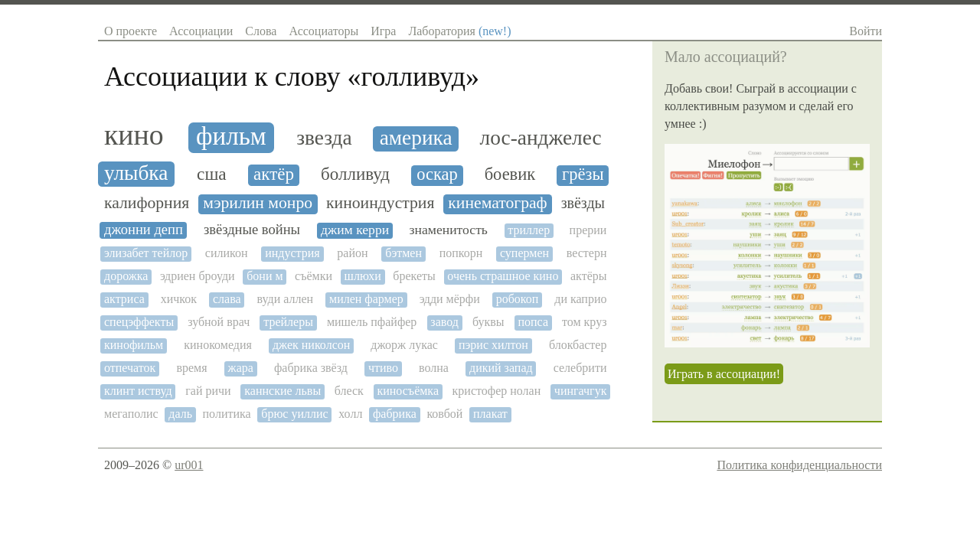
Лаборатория (459, 31)
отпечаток (130, 368)
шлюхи (363, 276)
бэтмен (403, 253)
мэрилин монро (258, 203)
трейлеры (288, 322)
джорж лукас (404, 345)
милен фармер (366, 299)
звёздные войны (252, 230)
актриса (124, 299)
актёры (589, 276)
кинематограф (497, 203)
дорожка (126, 276)
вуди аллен (286, 299)
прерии (588, 230)
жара (241, 368)
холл (350, 414)
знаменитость (449, 230)
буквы (488, 322)
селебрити (580, 368)
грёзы (583, 174)
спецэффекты (139, 322)
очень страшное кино (503, 276)
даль (180, 414)
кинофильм (134, 345)
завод (444, 322)
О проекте (131, 31)
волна (434, 368)
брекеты (414, 276)
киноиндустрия (380, 203)
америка (416, 138)
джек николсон (311, 345)
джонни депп (144, 230)
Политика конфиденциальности (799, 465)
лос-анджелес (541, 138)
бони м (265, 276)
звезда (324, 138)
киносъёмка (408, 391)
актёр (274, 174)
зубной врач (219, 322)
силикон (227, 253)
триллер (529, 230)
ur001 (189, 465)
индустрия (292, 253)
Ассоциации (201, 31)
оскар (437, 174)
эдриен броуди (198, 276)
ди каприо (580, 299)
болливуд (355, 174)
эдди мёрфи (450, 299)
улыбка (136, 173)
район (352, 253)
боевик (510, 174)
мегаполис (131, 414)
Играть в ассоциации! (724, 374)
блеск (349, 391)
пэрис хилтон (493, 345)
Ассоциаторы (323, 31)
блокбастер (578, 345)
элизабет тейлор (146, 253)
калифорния (147, 203)
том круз (584, 322)
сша (212, 174)
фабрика (395, 414)
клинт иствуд (138, 391)
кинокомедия (218, 345)
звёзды (583, 203)
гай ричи (208, 391)
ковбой (444, 414)
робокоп (518, 299)
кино (134, 135)
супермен (524, 253)
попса (533, 322)
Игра (383, 31)
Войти (866, 31)
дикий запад (501, 368)
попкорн (461, 253)
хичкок (179, 299)
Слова (261, 31)
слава (227, 299)
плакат (490, 414)
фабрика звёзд (311, 368)
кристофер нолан (497, 391)
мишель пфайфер (372, 322)
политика (227, 414)
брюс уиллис (294, 414)
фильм (231, 136)
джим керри (355, 230)
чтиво (383, 368)
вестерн (587, 253)
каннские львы (283, 391)
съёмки (314, 276)
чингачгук (581, 391)
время (191, 368)
